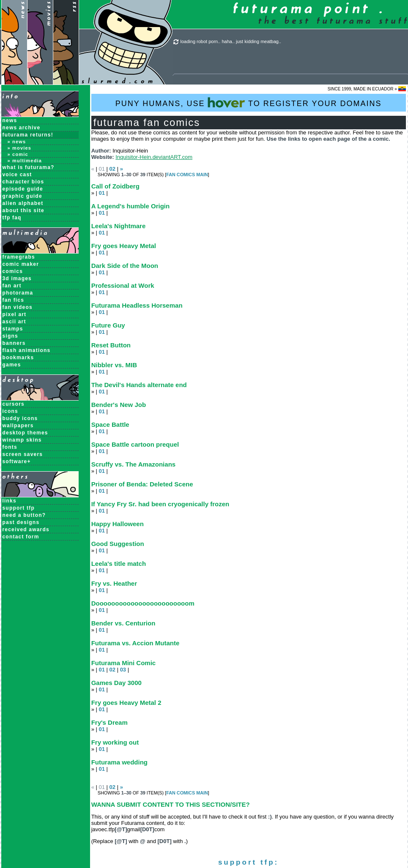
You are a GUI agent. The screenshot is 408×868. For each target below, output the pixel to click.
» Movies (20, 148)
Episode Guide (23, 189)
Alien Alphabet (23, 203)
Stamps (13, 329)
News (10, 120)
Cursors (14, 404)
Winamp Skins (22, 440)
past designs (21, 522)
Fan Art (12, 286)
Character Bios (23, 182)
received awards (26, 530)
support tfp (19, 508)
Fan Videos (18, 307)
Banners (14, 343)
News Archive (22, 128)
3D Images (17, 278)
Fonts (10, 447)
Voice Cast (17, 175)
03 (123, 670)
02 (112, 169)
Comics (13, 271)
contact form (21, 537)
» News (17, 142)
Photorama (18, 293)
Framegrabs (19, 257)
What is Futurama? (29, 167)
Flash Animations (27, 350)
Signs (10, 336)
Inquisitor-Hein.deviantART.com (154, 157)
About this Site (23, 210)
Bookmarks (18, 358)
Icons (10, 411)
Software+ (17, 461)
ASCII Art (14, 322)
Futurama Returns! (28, 135)
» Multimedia (25, 161)
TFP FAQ (12, 218)
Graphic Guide (22, 196)
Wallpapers (18, 426)
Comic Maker (21, 264)
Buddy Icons (20, 418)
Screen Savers (23, 454)
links (10, 501)
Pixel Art (15, 314)
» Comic (18, 154)
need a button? (24, 515)
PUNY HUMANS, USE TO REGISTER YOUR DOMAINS (249, 102)
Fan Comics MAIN (187, 175)
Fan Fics (14, 300)
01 (101, 193)
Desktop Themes (25, 433)
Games (12, 365)
